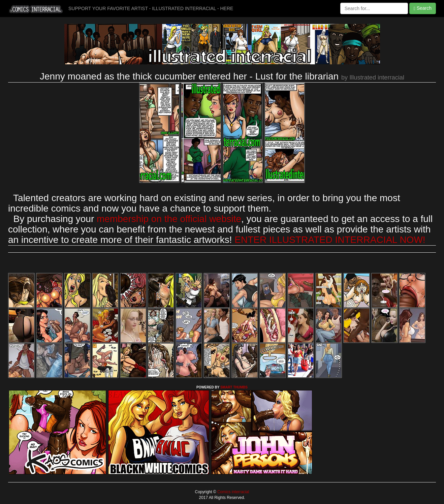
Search (423, 8)
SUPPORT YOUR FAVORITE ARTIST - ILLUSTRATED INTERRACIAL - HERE (151, 8)
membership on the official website (169, 219)
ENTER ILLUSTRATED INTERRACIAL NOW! (330, 240)
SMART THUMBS (234, 387)
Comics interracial (233, 492)
